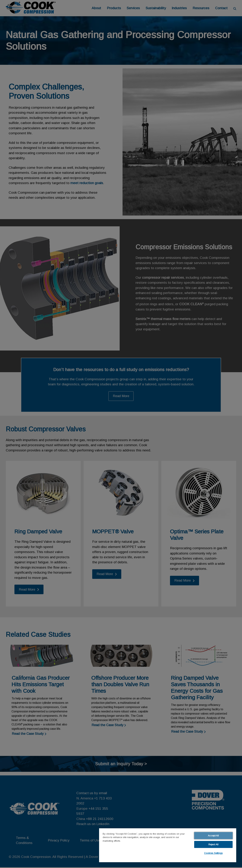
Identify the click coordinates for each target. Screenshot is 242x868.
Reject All (213, 844)
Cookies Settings (213, 853)
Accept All (213, 836)
